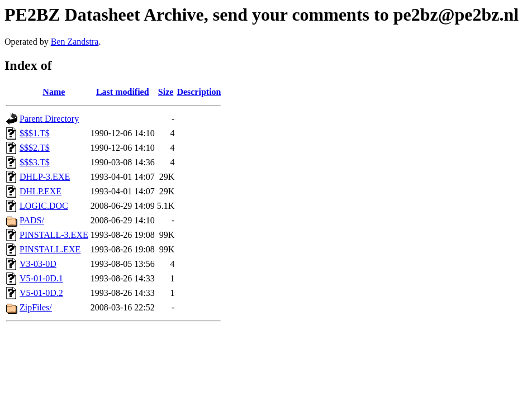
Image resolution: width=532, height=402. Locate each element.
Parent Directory (49, 119)
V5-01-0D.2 (41, 293)
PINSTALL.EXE (50, 249)
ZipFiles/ (36, 307)
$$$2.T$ (35, 148)
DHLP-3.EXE (45, 177)
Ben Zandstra (75, 42)
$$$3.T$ (35, 162)
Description (199, 92)
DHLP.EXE (41, 191)
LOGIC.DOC (44, 206)
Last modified (123, 92)
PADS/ (32, 220)
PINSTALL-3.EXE (54, 235)
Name (54, 92)
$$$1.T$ (35, 133)
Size (166, 92)
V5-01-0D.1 (41, 278)
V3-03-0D (38, 264)
